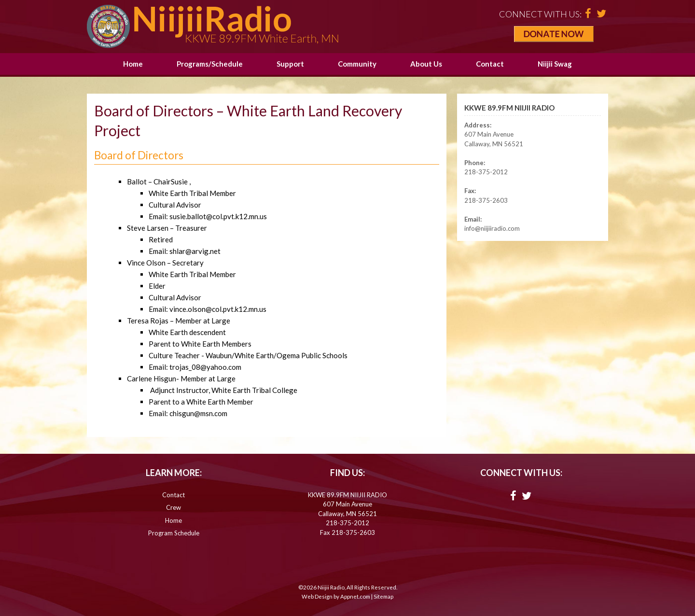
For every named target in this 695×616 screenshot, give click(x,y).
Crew (174, 507)
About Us (426, 64)
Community (357, 64)
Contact (490, 64)
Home (133, 64)
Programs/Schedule (210, 64)
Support (290, 64)
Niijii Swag (555, 64)
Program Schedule (174, 533)
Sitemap (383, 596)
